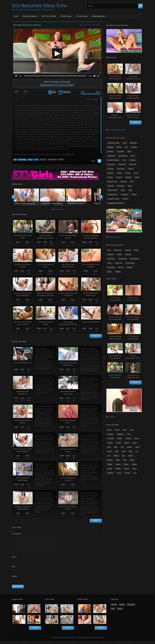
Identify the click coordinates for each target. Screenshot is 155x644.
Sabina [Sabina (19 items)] (118, 464)
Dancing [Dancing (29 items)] (128, 250)
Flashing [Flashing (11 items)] (132, 160)
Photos (122, 608)
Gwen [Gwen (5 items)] (137, 447)
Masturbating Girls (98, 16)
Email (14, 569)
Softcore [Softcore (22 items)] (130, 267)
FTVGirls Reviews (114, 237)
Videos (120, 612)
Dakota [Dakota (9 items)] (127, 443)
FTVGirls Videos (66, 16)
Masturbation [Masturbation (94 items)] (135, 259)
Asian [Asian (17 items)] (125, 143)
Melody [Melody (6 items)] (116, 456)
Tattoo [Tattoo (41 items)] (123, 190)
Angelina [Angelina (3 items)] (110, 434)
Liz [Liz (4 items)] (137, 451)
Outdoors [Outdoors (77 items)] (110, 173)
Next (101, 197)
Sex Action (131, 608)
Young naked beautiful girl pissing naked (52, 197)
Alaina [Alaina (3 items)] (109, 430)
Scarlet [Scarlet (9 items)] (110, 469)
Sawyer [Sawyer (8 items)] (134, 464)
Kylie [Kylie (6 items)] (130, 451)
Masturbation (22, 160)
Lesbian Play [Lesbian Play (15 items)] (123, 259)
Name (14, 560)
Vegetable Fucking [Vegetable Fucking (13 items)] (113, 199)
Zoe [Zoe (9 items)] (135, 473)
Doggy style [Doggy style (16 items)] (111, 156)
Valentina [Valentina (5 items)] (110, 473)
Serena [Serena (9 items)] (127, 469)
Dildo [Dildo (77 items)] (129, 152)
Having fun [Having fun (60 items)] (122, 164)
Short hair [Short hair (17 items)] (123, 182)
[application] (57, 53)
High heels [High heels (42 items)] (133, 164)
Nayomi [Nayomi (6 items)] (110, 460)
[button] (57, 54)
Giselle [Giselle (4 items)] (129, 447)
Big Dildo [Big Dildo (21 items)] (110, 147)
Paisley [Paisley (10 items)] (110, 464)
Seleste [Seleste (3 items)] (118, 469)
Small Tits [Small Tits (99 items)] (111, 186)
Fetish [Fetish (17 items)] (136, 250)
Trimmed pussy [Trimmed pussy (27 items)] (112, 195)
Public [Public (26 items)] (109, 263)
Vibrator (61, 160)
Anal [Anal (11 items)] (109, 250)
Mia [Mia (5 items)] (124, 456)
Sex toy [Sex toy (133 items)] (121, 267)
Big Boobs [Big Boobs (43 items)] (134, 143)
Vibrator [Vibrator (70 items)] (125, 199)
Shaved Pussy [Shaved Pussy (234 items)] (112, 182)
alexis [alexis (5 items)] (125, 430)
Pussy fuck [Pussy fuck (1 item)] (119, 263)
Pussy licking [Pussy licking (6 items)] (130, 263)
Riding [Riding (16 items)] (137, 177)
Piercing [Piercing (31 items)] (110, 177)
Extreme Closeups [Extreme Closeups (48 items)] (113, 160)
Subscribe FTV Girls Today (57, 85)
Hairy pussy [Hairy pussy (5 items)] (111, 164)
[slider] (55, 76)
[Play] (16, 76)
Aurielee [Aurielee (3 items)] (128, 439)
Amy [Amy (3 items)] (132, 430)
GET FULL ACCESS (49, 16)
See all (96, 336)
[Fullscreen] (98, 76)
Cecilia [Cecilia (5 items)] (118, 443)
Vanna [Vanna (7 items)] (119, 473)
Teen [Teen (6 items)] (130, 190)
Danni (98, 25)
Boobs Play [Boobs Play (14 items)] (118, 250)
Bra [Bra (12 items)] (126, 147)
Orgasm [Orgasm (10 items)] (131, 169)
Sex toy (30, 160)
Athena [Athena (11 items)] (120, 439)
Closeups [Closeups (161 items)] (110, 152)
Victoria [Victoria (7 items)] (127, 473)
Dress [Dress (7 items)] (133, 156)
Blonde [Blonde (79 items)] (119, 147)
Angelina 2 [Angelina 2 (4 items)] (120, 434)
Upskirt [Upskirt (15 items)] (134, 195)
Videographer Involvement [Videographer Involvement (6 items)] (116, 203)
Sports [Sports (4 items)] (110, 272)
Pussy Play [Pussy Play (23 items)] (111, 267)
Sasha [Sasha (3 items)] (126, 464)
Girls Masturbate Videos (117, 130)
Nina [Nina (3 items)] (125, 460)
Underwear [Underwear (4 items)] (124, 195)
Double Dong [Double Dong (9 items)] (123, 156)
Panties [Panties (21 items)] (120, 173)
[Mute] (94, 76)
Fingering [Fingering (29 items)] (110, 255)
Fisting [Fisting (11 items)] (119, 255)
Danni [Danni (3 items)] (135, 443)
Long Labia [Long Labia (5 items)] (121, 169)
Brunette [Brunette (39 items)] (134, 147)
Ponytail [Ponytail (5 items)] (119, 177)
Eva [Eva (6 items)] (122, 447)
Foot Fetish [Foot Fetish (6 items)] (111, 259)
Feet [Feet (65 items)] (124, 160)
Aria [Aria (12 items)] (129, 434)
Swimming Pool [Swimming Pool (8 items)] (112, 190)
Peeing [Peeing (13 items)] (128, 173)
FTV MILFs (112, 417)
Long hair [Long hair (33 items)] (110, 169)
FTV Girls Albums (82, 16)
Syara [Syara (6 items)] (135, 469)
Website (14, 579)
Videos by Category (29, 16)
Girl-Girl (114, 608)
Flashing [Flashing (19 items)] (128, 255)
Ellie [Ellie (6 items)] (116, 447)
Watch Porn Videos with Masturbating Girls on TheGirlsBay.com (33, 10)
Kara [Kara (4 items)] (124, 451)
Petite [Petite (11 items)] (136, 173)
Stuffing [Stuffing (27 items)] (118, 272)
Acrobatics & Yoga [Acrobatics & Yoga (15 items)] (113, 143)
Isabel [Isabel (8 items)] (109, 451)
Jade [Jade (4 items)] (117, 451)
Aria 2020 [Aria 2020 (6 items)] (110, 439)
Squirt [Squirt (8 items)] (130, 186)
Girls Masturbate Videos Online (39, 6)
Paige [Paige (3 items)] (132, 460)
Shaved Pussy (52, 160)
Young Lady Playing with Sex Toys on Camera (78, 197)
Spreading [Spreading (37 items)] (121, 186)
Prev (14, 197)
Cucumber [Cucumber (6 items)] (121, 152)
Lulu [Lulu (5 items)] (109, 456)
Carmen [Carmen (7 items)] (110, 443)
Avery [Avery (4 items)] (137, 439)
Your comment (17, 534)
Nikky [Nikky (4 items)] (118, 460)
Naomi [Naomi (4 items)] (131, 456)
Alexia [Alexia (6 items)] (117, 430)
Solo (15, 160)
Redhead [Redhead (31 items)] (128, 177)
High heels (43, 160)
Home (16, 16)
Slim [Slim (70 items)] (132, 182)
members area (69, 155)
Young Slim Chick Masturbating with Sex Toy (26, 197)
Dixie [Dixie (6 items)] (109, 447)
